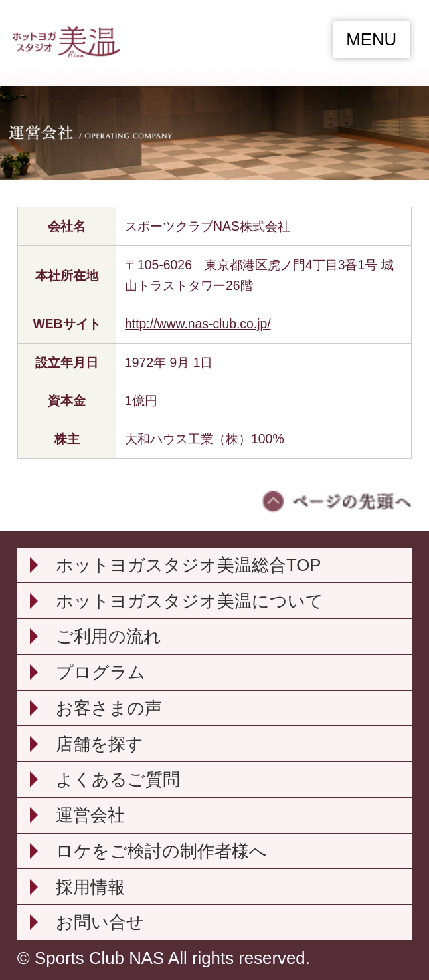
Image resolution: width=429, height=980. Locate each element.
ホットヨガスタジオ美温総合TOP (189, 565)
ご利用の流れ (109, 636)
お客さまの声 (109, 708)
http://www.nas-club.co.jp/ (198, 324)
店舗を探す (100, 744)
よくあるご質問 (118, 779)
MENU (371, 39)
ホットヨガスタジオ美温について (190, 601)
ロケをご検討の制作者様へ (161, 851)
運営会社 (90, 815)
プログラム (101, 672)
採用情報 (90, 887)
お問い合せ (100, 922)
